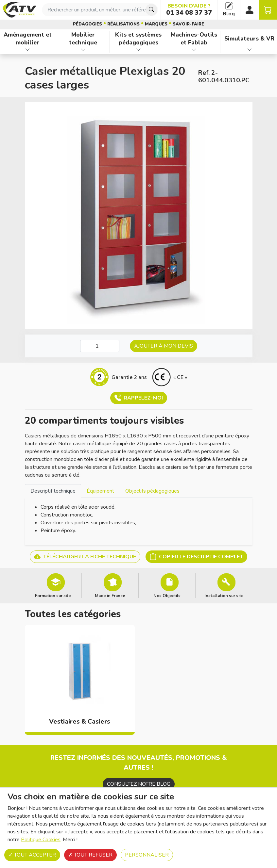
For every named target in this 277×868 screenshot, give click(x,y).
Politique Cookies (41, 840)
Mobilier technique (83, 39)
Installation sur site (224, 596)
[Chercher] (151, 10)
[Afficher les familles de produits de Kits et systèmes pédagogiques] (138, 50)
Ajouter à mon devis (164, 346)
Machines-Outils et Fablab (194, 39)
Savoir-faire (188, 24)
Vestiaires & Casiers (80, 722)
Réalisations (123, 24)
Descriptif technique (53, 491)
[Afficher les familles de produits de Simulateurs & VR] (249, 50)
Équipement (100, 491)
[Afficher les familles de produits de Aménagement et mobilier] (28, 50)
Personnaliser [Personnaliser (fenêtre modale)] (147, 855)
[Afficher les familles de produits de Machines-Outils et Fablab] (194, 50)
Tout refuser (90, 855)
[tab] (53, 491)
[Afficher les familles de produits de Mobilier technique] (83, 50)
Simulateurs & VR (249, 39)
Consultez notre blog (139, 784)
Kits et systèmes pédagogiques (138, 39)
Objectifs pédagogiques (152, 491)
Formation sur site (53, 596)
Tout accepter (32, 855)
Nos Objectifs (167, 596)
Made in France (110, 596)
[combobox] (100, 10)
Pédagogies (87, 24)
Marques (156, 24)
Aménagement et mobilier (28, 39)
